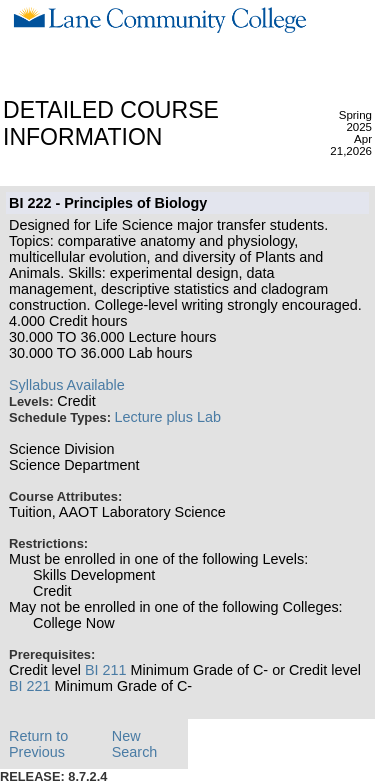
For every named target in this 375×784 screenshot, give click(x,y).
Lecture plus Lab (168, 417)
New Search (135, 744)
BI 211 (106, 670)
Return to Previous (38, 744)
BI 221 (30, 686)
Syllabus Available (67, 385)
